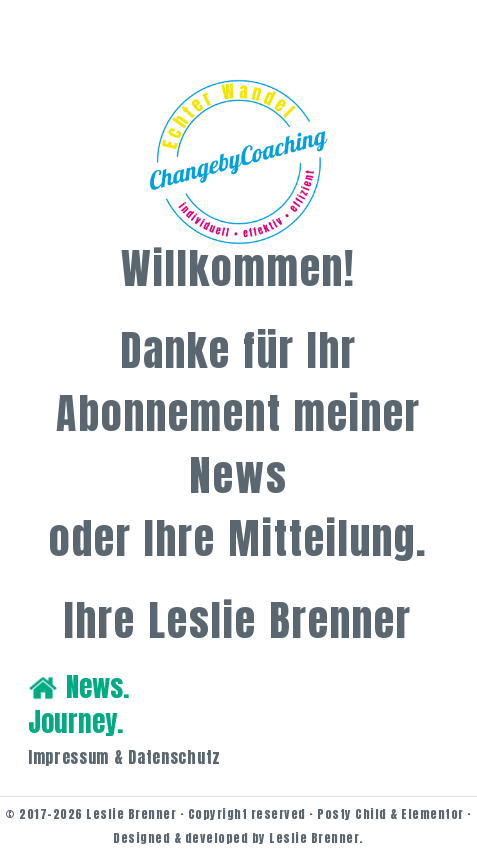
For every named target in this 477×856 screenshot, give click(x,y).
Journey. (75, 722)
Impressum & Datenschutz (124, 757)
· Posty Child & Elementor (385, 814)
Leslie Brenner (131, 814)
